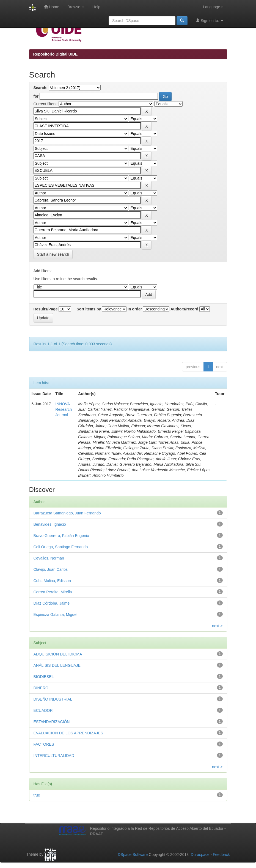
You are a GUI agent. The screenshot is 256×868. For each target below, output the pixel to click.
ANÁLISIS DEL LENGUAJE (57, 665)
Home (52, 7)
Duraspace (200, 855)
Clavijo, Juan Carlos (51, 569)
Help (96, 7)
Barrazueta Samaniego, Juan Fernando (67, 513)
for (36, 96)
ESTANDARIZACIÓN (52, 722)
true (37, 795)
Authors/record (184, 309)
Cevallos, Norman (49, 558)
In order (135, 309)
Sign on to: (209, 20)
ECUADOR (43, 710)
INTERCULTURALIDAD (54, 756)
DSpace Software (133, 855)
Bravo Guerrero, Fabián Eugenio (61, 536)
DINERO (41, 688)
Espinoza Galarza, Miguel (56, 615)
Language (213, 7)
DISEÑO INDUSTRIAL (53, 699)
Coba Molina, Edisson (52, 581)
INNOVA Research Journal (64, 409)
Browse (76, 7)
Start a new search (53, 254)
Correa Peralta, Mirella (53, 592)
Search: (41, 88)
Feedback (221, 855)
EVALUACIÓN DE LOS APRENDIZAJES (68, 733)
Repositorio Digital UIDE (56, 54)
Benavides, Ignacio (50, 524)
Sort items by (89, 309)
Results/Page (46, 309)
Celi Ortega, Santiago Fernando (61, 547)
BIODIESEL (44, 677)
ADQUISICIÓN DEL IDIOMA (58, 654)
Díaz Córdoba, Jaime (52, 603)
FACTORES (44, 744)
